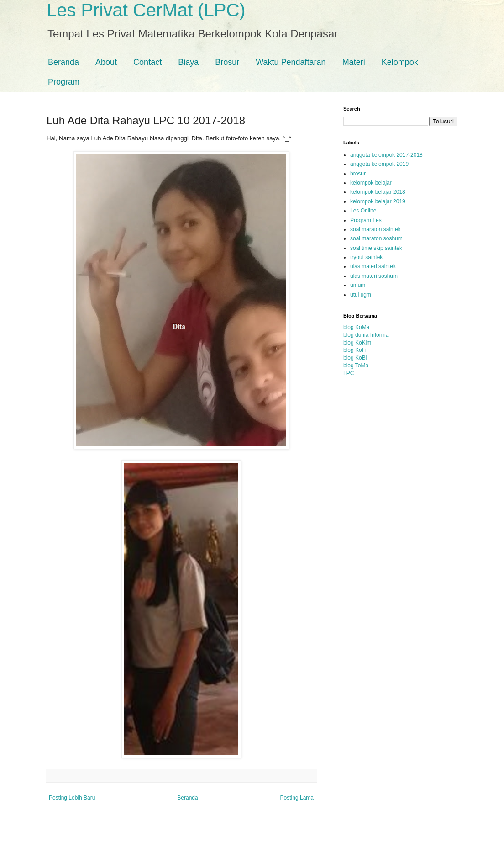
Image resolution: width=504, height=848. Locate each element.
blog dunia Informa (366, 335)
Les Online (363, 211)
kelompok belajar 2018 (378, 192)
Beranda (63, 62)
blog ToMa (356, 366)
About (106, 62)
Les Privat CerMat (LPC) (146, 10)
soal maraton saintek (375, 229)
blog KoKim (357, 343)
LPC (349, 373)
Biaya (188, 62)
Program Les (366, 220)
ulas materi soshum (374, 276)
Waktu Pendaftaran (291, 62)
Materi (354, 62)
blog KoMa (356, 327)
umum (358, 285)
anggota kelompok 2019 (379, 164)
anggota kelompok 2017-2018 (386, 155)
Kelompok (400, 62)
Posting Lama (297, 798)
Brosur (227, 62)
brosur (358, 174)
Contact (147, 62)
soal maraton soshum (376, 238)
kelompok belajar (371, 183)
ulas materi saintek (373, 266)
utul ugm (361, 295)
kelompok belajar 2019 (378, 201)
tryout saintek (366, 257)
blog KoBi (355, 358)
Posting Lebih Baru (72, 798)
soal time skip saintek (376, 248)
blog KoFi (355, 350)
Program (64, 82)
